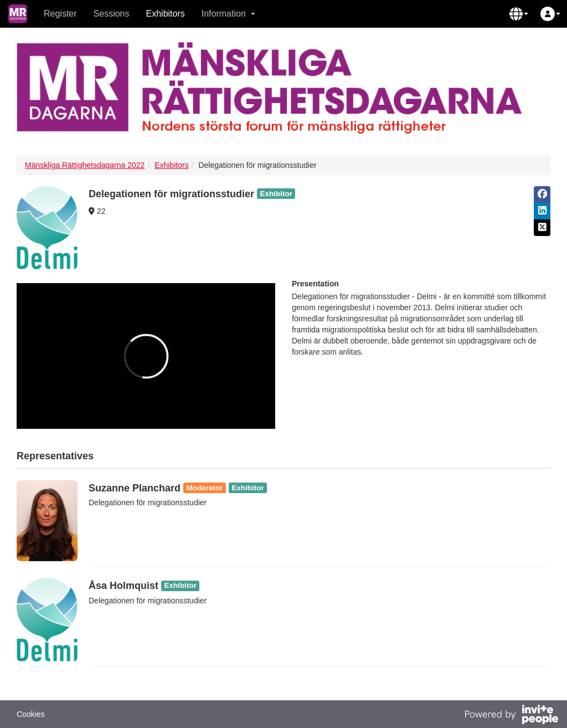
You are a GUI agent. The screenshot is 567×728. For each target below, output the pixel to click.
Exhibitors (166, 14)
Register (60, 14)
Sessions (112, 14)
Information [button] (228, 14)
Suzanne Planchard (135, 488)
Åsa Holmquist (123, 586)
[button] (519, 14)
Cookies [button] (31, 714)
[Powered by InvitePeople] (511, 716)
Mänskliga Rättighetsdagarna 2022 (85, 165)
